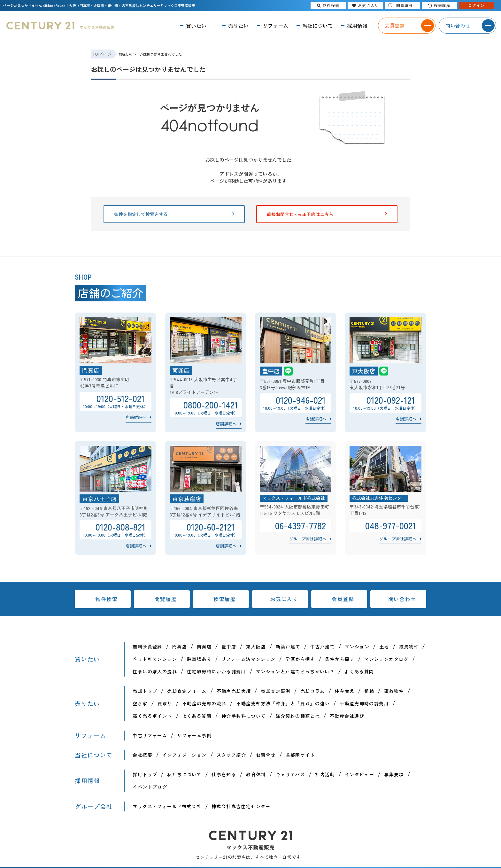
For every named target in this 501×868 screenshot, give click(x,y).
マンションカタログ (386, 659)
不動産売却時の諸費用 (364, 703)
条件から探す (340, 659)
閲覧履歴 (166, 599)
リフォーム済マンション (248, 659)
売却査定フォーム (187, 691)
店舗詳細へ (136, 417)
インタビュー (359, 774)
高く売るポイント (152, 716)
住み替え (345, 691)
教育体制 (256, 774)
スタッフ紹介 (231, 755)
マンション (357, 647)
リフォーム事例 (194, 735)
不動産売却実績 (234, 691)
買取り (165, 703)
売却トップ (145, 691)
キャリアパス (290, 774)
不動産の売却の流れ (204, 703)
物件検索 (106, 599)
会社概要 (143, 755)
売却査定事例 (275, 691)
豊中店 (229, 647)
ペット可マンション (155, 659)
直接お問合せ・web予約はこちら (327, 214)
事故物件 (394, 691)
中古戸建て (323, 647)
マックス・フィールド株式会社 (167, 806)
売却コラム (313, 691)
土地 (384, 647)
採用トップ (145, 774)
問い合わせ (402, 599)
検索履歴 (225, 599)
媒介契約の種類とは (298, 716)
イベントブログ (150, 787)
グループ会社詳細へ (308, 539)
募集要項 (394, 774)
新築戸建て (288, 647)
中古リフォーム (150, 735)
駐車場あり (199, 659)
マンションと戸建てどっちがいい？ (295, 671)
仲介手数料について (244, 716)
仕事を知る (224, 774)
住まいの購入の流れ (155, 671)
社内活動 (325, 774)
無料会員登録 (147, 647)
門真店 (180, 647)
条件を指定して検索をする (174, 214)
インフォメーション (185, 755)
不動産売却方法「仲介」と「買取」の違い (283, 703)
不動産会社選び (347, 716)
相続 (369, 691)
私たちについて (184, 774)
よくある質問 (359, 671)
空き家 (140, 703)
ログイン (476, 5)
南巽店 (204, 647)
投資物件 (409, 647)
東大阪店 (256, 647)
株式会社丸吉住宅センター (241, 806)
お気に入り (284, 599)
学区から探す (300, 659)
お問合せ (266, 755)
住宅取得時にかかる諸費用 (216, 671)
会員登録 (343, 599)
